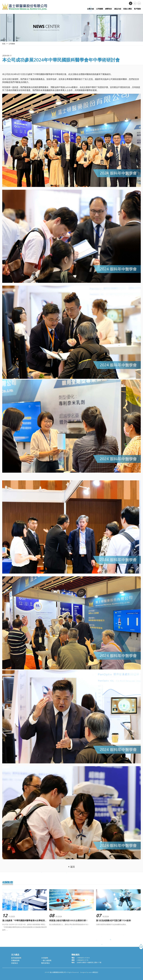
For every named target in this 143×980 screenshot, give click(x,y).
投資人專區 (128, 9)
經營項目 (109, 9)
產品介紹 (118, 9)
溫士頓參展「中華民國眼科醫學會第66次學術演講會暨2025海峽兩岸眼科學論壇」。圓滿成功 (25, 921)
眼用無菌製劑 (16, 958)
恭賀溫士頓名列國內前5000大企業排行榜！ (68, 921)
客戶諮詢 (137, 9)
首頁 (4, 44)
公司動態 (100, 9)
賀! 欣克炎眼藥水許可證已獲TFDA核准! (114, 921)
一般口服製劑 (46, 960)
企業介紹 (90, 9)
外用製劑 (45, 958)
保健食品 (15, 963)
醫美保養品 (46, 963)
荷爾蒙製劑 (15, 960)
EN (139, 3)
